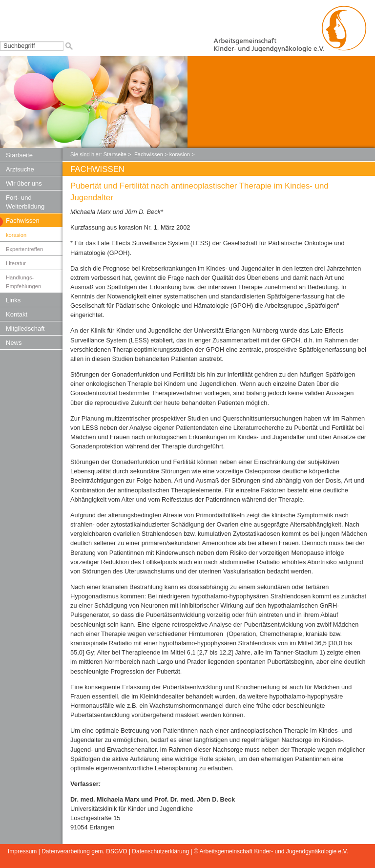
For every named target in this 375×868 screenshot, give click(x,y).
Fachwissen (23, 221)
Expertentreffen (24, 249)
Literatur (16, 263)
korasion (16, 235)
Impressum (22, 851)
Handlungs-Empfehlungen (23, 282)
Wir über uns (24, 183)
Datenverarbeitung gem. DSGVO (84, 851)
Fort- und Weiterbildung (25, 202)
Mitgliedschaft (25, 328)
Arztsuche (20, 169)
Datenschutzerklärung (160, 851)
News (14, 343)
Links (13, 300)
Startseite (19, 155)
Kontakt (17, 314)
